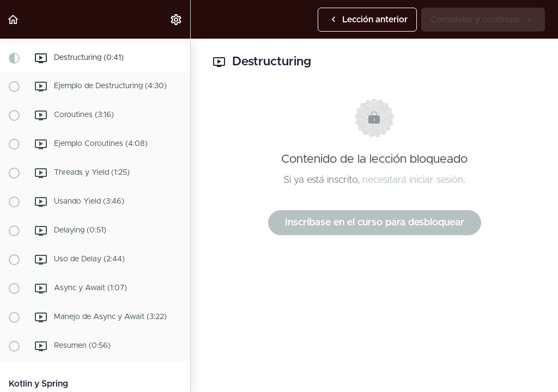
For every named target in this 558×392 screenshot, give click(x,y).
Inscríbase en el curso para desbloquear (375, 223)
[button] (14, 19)
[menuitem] (177, 19)
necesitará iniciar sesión (413, 180)
